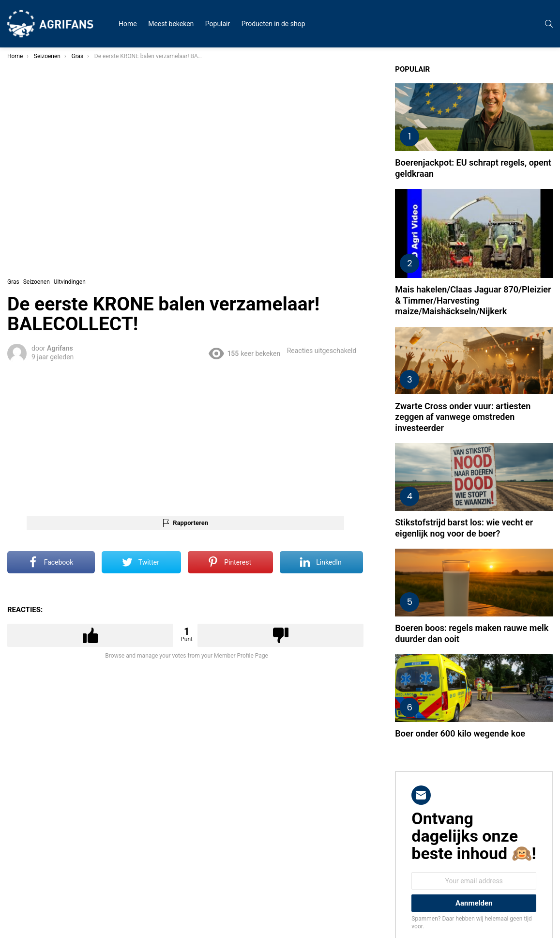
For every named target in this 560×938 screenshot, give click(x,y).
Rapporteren (268, 479)
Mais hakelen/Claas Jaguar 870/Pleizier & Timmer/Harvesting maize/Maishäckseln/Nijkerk (490, 268)
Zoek (92, 234)
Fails (21, 103)
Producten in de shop (273, 24)
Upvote (187, 592)
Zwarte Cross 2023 (39, 91)
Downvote (339, 592)
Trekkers (26, 149)
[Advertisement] (264, 394)
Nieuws (24, 126)
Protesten (27, 138)
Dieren (23, 172)
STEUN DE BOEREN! (40, 207)
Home (128, 24)
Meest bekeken (171, 24)
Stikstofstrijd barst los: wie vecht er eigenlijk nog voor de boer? (491, 473)
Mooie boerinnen (36, 161)
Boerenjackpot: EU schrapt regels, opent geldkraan (485, 152)
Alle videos (29, 79)
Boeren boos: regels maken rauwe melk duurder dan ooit (489, 567)
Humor (23, 114)
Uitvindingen (30, 184)
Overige (24, 196)
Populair (218, 24)
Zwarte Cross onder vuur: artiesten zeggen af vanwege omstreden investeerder (490, 373)
